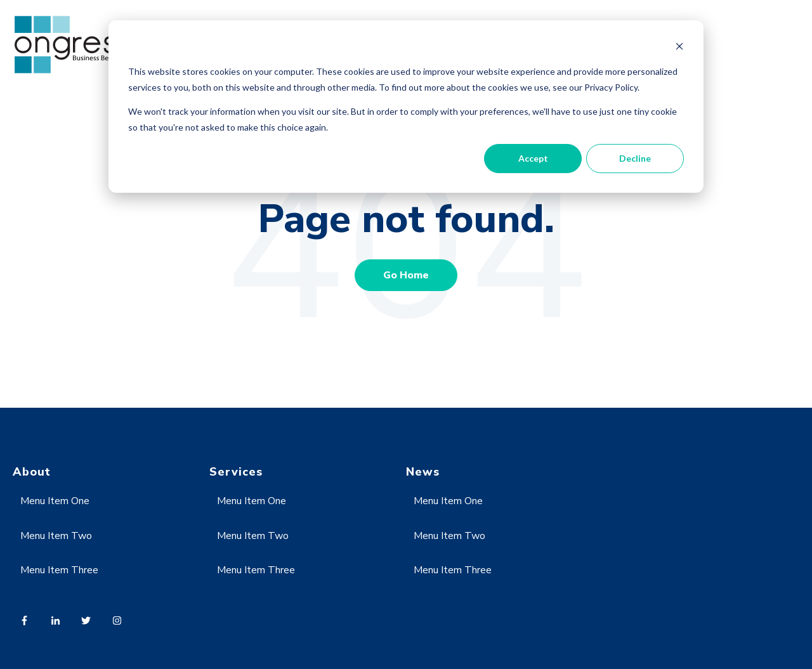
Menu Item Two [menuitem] (56, 536)
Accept (533, 158)
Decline (635, 158)
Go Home (406, 275)
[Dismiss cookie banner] (679, 48)
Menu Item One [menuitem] (55, 501)
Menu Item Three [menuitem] (59, 570)
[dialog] (406, 107)
